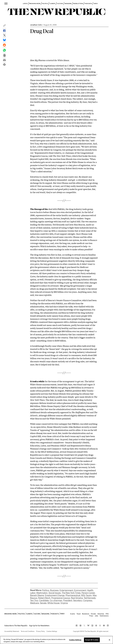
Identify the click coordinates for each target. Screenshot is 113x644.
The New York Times (71, 593)
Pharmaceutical (73, 595)
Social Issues (55, 593)
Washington (42, 593)
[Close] (109, 640)
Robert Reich (44, 598)
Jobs (96, 616)
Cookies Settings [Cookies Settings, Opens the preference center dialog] (75, 640)
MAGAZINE (68, 4)
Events (73, 614)
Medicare (35, 603)
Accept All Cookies (92, 640)
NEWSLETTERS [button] (78, 4)
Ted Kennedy (90, 598)
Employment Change (55, 595)
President (68, 600)
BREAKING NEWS (35, 4)
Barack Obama (37, 595)
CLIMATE (52, 4)
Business (54, 590)
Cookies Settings (52, 631)
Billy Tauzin (86, 595)
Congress (88, 600)
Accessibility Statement (12, 631)
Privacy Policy (40, 631)
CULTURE (60, 4)
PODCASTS (88, 4)
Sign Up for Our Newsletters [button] (39, 626)
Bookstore (86, 614)
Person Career (88, 593)
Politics (46, 590)
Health (90, 590)
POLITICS (45, 4)
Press (91, 616)
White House (53, 603)
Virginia (64, 603)
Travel (79, 614)
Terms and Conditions (28, 631)
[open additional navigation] (6, 3)
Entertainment (66, 590)
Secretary (78, 600)
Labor (33, 593)
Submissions (104, 616)
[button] (4, 26)
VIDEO (96, 4)
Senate (43, 603)
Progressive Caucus (61, 598)
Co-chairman (56, 600)
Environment (80, 590)
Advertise (101, 614)
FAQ (107, 614)
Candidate (44, 600)
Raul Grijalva (77, 598)
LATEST (25, 4)
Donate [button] (93, 614)
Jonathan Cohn (36, 25)
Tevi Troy (34, 600)
